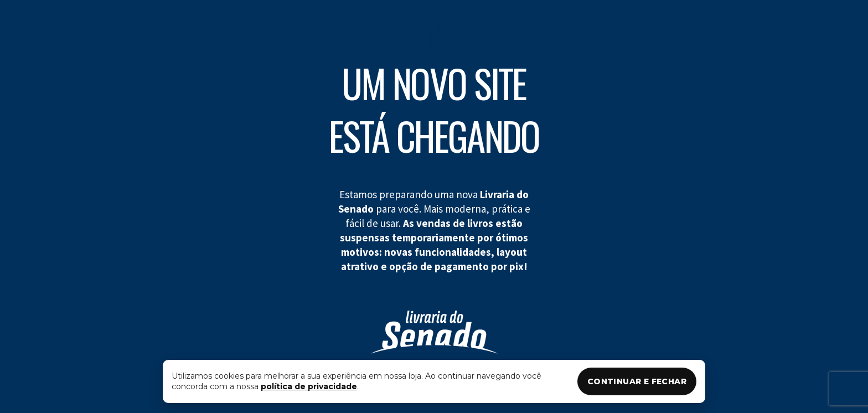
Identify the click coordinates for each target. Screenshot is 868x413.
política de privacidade (309, 386)
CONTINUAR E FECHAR (637, 381)
